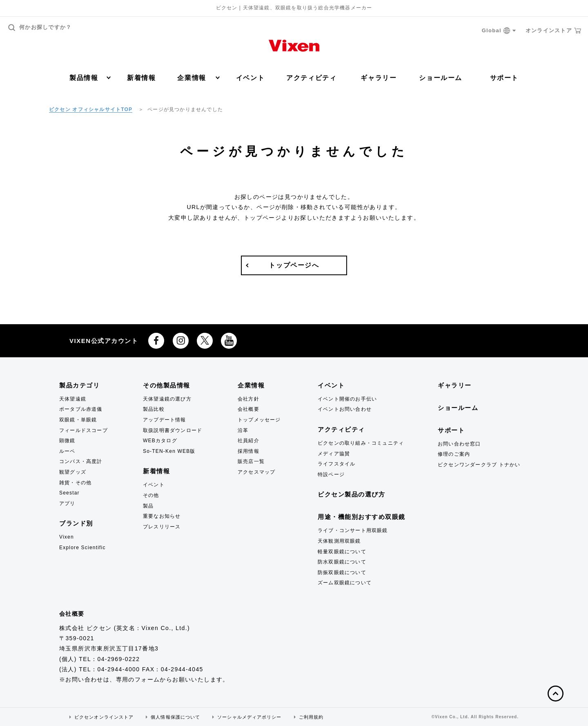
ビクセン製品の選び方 (351, 494)
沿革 (243, 430)
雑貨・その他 (75, 483)
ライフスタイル (336, 464)
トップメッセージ (259, 420)
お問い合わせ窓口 (459, 444)
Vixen (67, 537)
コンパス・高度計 (81, 461)
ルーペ (67, 451)
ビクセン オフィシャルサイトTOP (91, 109)
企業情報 (198, 78)
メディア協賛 (334, 454)
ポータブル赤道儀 (81, 409)
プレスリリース (162, 527)
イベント (250, 78)
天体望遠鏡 (73, 399)
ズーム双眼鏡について (345, 583)
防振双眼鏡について (342, 572)
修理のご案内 (454, 454)
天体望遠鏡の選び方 (167, 399)
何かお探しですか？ (40, 28)
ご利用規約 (311, 717)
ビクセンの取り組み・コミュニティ (361, 443)
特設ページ (331, 474)
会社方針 (248, 399)
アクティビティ (311, 78)
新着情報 (141, 78)
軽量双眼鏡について (342, 552)
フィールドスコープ (84, 430)
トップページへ (294, 265)
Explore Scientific (82, 548)
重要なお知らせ (162, 516)
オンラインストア (553, 31)
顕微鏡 (67, 441)
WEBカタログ (160, 441)
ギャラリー (379, 78)
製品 (148, 506)
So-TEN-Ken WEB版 (169, 451)
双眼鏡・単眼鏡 (78, 420)
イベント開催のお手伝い (347, 399)
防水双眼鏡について (342, 562)
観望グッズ (73, 472)
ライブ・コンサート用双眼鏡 (353, 530)
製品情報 (90, 78)
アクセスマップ (256, 472)
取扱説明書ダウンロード (173, 430)
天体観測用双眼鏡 (339, 541)
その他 (151, 495)
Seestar (69, 493)
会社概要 (248, 409)
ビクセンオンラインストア (104, 717)
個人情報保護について (175, 717)
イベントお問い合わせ (345, 409)
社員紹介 (248, 441)
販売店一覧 (251, 461)
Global (499, 31)
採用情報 (248, 451)
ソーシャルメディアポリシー (249, 717)
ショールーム (441, 78)
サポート (504, 78)
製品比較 (154, 409)
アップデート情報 (165, 420)
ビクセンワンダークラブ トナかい (479, 465)
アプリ (67, 503)
